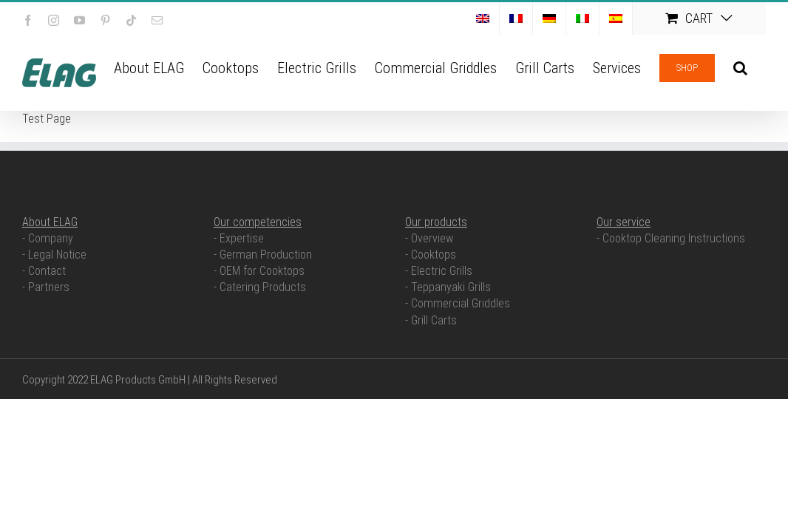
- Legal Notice (54, 255)
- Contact (44, 271)
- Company (48, 238)
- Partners (46, 287)
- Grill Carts (431, 320)
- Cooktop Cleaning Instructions (671, 238)
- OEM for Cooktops (259, 271)
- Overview (429, 238)
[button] (759, 66)
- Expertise (239, 238)
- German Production (263, 255)
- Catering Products (260, 287)
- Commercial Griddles (458, 303)
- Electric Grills (439, 271)
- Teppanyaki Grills (448, 287)
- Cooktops (431, 255)
